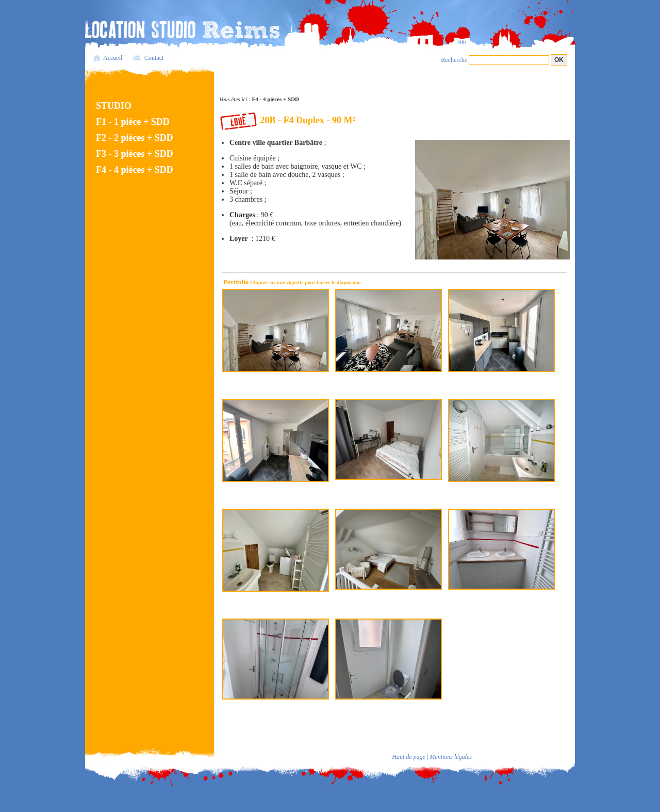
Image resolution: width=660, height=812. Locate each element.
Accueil (113, 58)
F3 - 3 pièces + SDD (135, 154)
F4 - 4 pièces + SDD (135, 170)
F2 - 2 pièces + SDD (135, 138)
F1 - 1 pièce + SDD (133, 122)
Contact (154, 58)
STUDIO (114, 106)
